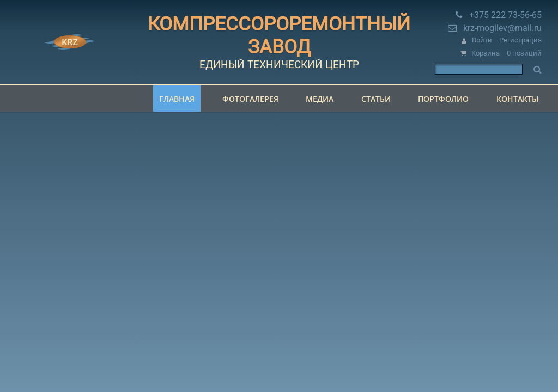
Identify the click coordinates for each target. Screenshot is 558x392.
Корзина (486, 53)
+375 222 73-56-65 (505, 15)
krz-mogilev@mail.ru (502, 28)
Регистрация (520, 40)
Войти (482, 40)
